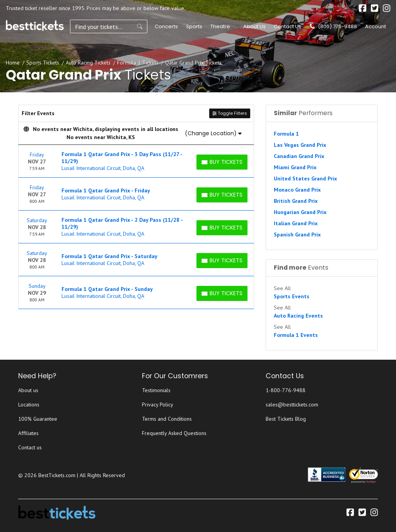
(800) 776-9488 (333, 26)
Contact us (30, 447)
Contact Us (288, 26)
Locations (29, 405)
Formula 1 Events (296, 335)
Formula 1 (286, 134)
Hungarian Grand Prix (300, 212)
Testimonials (156, 390)
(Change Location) (213, 133)
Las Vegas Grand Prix (300, 145)
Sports (194, 26)
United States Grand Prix (305, 178)
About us (28, 390)
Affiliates (28, 433)
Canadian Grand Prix (299, 156)
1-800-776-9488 (286, 390)
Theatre (220, 26)
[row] (136, 161)
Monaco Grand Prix (297, 190)
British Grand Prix (296, 201)
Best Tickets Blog (286, 419)
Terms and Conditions (167, 419)
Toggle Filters (230, 113)
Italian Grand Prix (296, 223)
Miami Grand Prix (295, 167)
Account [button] (376, 26)
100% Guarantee (38, 419)
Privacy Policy (158, 405)
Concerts (166, 26)
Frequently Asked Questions (174, 433)
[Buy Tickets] (222, 162)
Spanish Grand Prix (297, 235)
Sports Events (292, 296)
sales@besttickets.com (292, 405)
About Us (254, 26)
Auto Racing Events (298, 316)
